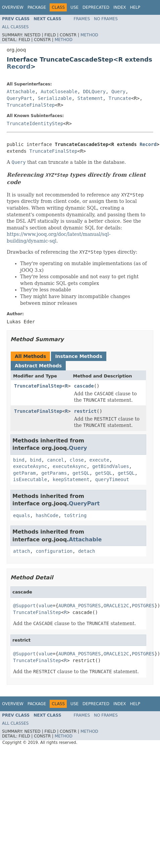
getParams (54, 473)
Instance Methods (78, 356)
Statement (90, 98)
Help (135, 7)
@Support (24, 606)
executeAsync (30, 466)
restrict (85, 411)
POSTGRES (143, 606)
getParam (24, 473)
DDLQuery (94, 92)
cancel (56, 460)
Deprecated (96, 7)
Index (120, 7)
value (46, 606)
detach (87, 551)
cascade (84, 386)
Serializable (55, 98)
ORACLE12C (116, 606)
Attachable (21, 92)
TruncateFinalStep (31, 105)
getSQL (81, 473)
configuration (54, 551)
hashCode (47, 515)
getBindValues (111, 466)
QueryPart (19, 98)
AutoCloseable (59, 92)
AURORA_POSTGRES (79, 606)
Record (19, 66)
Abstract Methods (38, 366)
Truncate (120, 98)
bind (19, 460)
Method (89, 35)
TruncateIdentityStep (35, 123)
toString (75, 515)
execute (99, 460)
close (77, 460)
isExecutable (30, 479)
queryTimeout (112, 479)
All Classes (15, 27)
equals (22, 515)
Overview (13, 7)
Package (37, 7)
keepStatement (71, 479)
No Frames (106, 19)
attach (22, 551)
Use (74, 7)
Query (118, 92)
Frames (82, 19)
